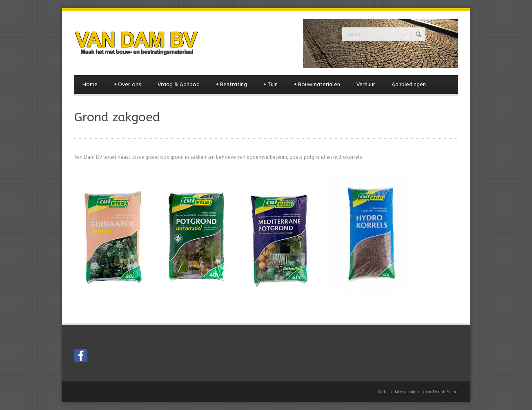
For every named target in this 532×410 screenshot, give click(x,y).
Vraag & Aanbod (179, 84)
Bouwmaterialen (317, 85)
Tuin (270, 85)
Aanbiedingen (409, 84)
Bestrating (231, 85)
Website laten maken (398, 392)
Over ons (128, 85)
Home (90, 84)
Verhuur (366, 84)
